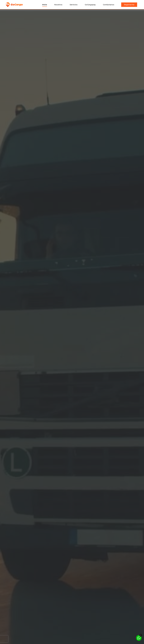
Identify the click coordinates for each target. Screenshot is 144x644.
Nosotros (58, 5)
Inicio (45, 5)
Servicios (74, 5)
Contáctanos (109, 5)
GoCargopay (90, 5)
